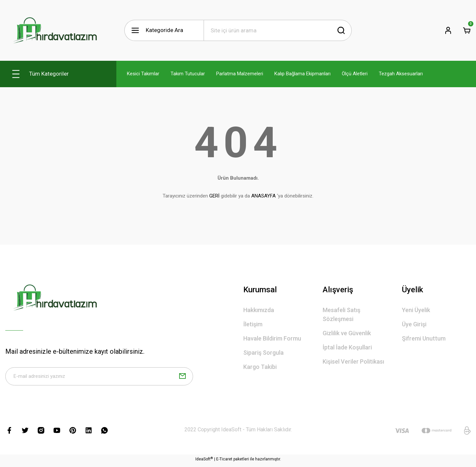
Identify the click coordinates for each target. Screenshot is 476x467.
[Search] (278, 30)
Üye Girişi (414, 324)
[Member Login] (448, 30)
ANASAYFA (263, 196)
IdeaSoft (204, 462)
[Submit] (182, 378)
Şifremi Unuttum (424, 338)
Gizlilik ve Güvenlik (347, 333)
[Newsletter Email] (99, 378)
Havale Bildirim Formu (272, 338)
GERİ (214, 196)
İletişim (253, 324)
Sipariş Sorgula (263, 353)
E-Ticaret (224, 462)
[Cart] (467, 30)
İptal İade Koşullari (347, 347)
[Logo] (55, 30)
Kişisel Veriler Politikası (353, 361)
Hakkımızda (259, 310)
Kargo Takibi (260, 367)
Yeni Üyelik (416, 310)
